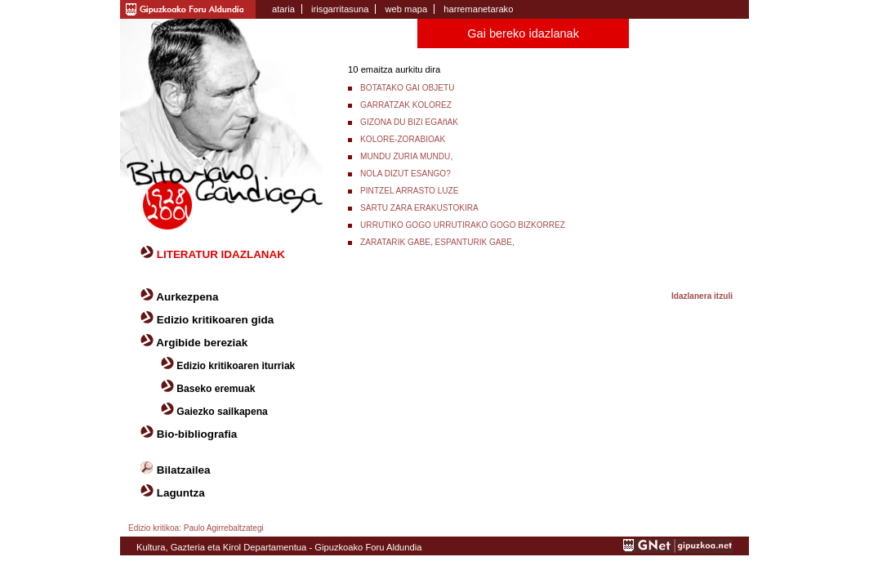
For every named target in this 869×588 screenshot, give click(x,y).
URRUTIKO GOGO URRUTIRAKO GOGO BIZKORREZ (463, 225)
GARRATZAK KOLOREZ (406, 105)
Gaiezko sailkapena (222, 412)
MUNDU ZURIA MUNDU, (406, 156)
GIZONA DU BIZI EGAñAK (409, 122)
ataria (283, 9)
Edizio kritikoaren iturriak (236, 366)
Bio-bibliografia (197, 434)
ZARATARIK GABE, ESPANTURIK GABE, (437, 242)
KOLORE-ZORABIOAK (403, 139)
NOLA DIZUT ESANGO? (406, 174)
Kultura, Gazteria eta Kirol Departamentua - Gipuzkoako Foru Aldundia (279, 547)
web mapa (406, 9)
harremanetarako (478, 9)
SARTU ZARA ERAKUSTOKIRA (419, 208)
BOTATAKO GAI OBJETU (407, 88)
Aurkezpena (187, 297)
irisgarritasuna (340, 9)
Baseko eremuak (216, 389)
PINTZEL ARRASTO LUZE (409, 191)
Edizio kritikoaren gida (215, 320)
